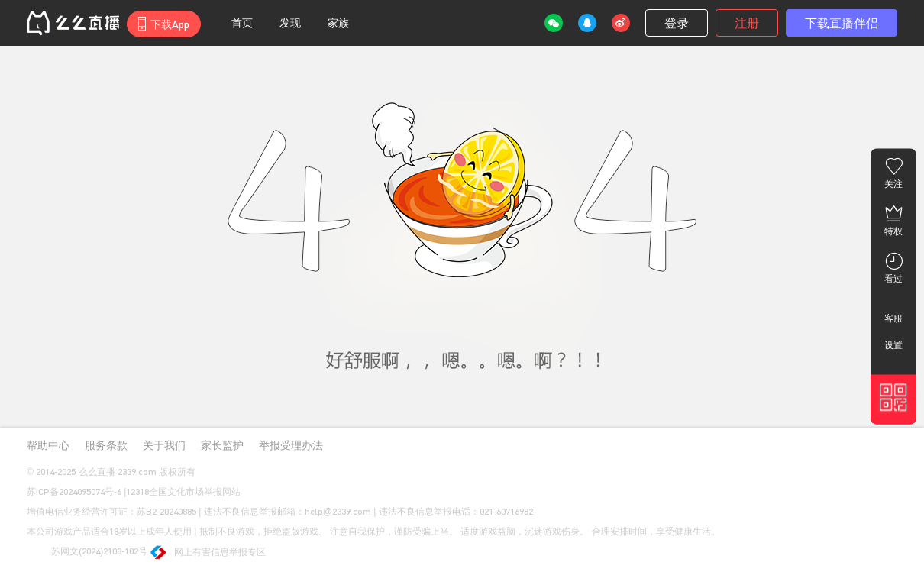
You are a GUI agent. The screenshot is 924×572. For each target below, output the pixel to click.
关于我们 (164, 445)
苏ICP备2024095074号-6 (74, 491)
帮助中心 (48, 445)
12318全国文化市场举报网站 (183, 491)
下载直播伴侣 (842, 23)
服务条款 (106, 445)
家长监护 (222, 445)
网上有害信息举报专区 (209, 553)
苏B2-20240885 (166, 511)
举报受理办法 (291, 445)
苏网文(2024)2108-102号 (87, 552)
